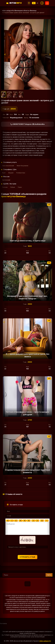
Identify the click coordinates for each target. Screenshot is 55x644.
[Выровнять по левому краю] (21, 521)
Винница (33, 11)
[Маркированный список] (33, 521)
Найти (49, 575)
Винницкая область (22, 11)
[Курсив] (12, 521)
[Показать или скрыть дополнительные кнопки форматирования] (47, 521)
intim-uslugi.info (45, 641)
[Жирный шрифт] (8, 521)
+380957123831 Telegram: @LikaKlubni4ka (28, 124)
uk (37, 3)
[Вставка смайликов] (42, 521)
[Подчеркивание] (16, 521)
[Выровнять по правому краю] (29, 521)
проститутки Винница (13, 196)
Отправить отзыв (27, 557)
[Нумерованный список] (37, 521)
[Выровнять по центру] (25, 521)
